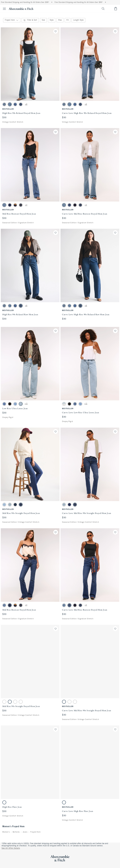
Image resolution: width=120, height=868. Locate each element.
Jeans (25, 832)
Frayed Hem (35, 832)
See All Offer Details (11, 848)
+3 (26, 205)
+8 (26, 104)
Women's (6, 832)
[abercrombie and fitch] (21, 9)
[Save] (56, 31)
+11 (26, 404)
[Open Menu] (3, 9)
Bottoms (16, 832)
